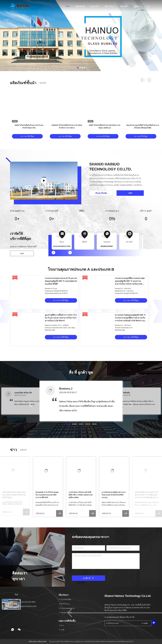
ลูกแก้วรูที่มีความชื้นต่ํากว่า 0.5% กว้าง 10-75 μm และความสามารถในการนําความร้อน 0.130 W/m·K (61, 318)
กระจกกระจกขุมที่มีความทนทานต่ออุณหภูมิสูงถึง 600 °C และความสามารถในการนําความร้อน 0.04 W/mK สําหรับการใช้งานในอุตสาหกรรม (130, 284)
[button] (142, 80)
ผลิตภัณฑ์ (80, 6)
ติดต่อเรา (125, 6)
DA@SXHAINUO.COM (62, 246)
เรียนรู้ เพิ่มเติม (101, 193)
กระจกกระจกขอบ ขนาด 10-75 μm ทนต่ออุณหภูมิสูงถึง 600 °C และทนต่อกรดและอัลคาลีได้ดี (61, 281)
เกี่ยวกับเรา (110, 6)
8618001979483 (107, 246)
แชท (22, 253)
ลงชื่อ (144, 623)
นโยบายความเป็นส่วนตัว (38, 642)
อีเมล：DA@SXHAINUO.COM (24, 606)
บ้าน (68, 6)
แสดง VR (95, 6)
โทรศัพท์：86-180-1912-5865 (24, 602)
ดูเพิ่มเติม (42, 83)
